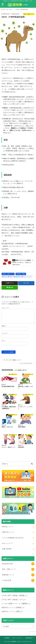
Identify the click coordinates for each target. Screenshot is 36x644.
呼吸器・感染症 (21, 274)
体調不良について (8, 532)
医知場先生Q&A (8, 564)
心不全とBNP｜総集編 (9, 595)
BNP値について (7, 527)
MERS (11, 277)
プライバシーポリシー (17, 638)
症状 (5, 277)
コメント (5, 308)
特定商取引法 (29, 638)
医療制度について (8, 575)
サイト (4, 341)
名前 (4, 326)
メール (4, 333)
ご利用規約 (7, 638)
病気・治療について (9, 274)
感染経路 (18, 277)
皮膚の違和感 (7, 549)
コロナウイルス (27, 277)
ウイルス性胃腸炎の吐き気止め (13, 538)
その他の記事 (7, 580)
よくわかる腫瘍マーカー (10, 603)
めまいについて (7, 543)
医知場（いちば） (17, 642)
